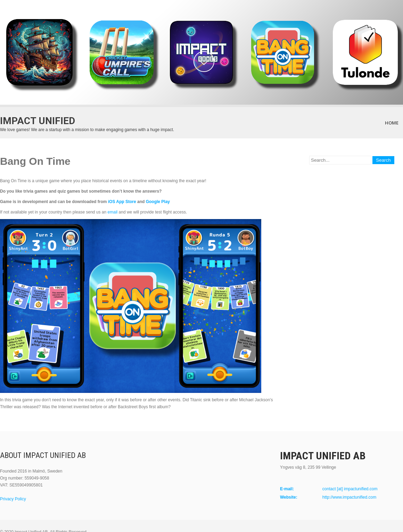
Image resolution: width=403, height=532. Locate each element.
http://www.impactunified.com (349, 497)
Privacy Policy (13, 499)
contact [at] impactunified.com (350, 489)
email (113, 212)
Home (392, 123)
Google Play (158, 202)
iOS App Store (122, 202)
